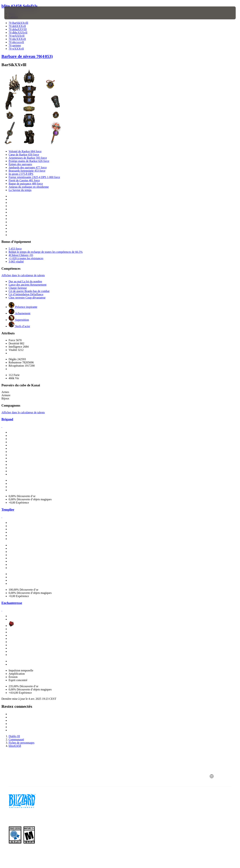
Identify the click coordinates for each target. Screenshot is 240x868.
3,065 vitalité (16, 262)
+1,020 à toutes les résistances (26, 258)
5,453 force (15, 249)
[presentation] (15, 13)
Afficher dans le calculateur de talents (23, 275)
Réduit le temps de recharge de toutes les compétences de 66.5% (46, 252)
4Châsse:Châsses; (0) (21, 255)
